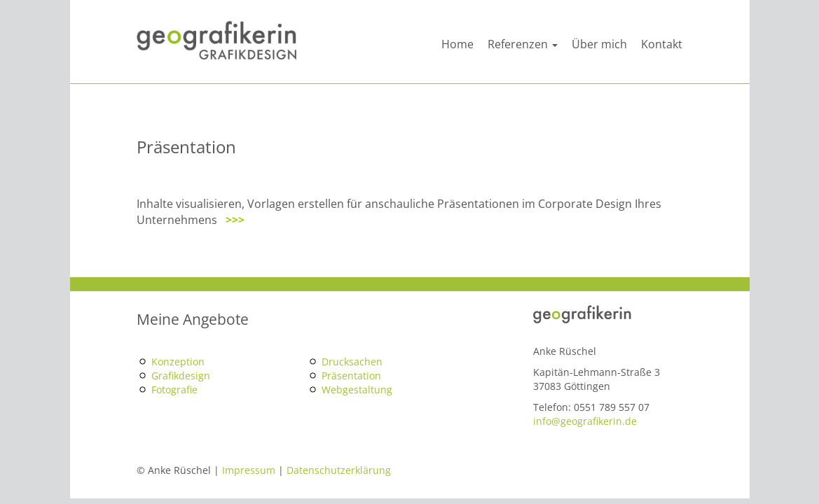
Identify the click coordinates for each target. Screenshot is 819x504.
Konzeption (178, 362)
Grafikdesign (181, 376)
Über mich (599, 44)
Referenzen (523, 44)
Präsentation (351, 376)
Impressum (249, 470)
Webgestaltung (357, 390)
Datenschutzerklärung (339, 470)
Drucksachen (352, 362)
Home (457, 44)
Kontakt (662, 44)
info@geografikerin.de (585, 421)
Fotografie (174, 390)
